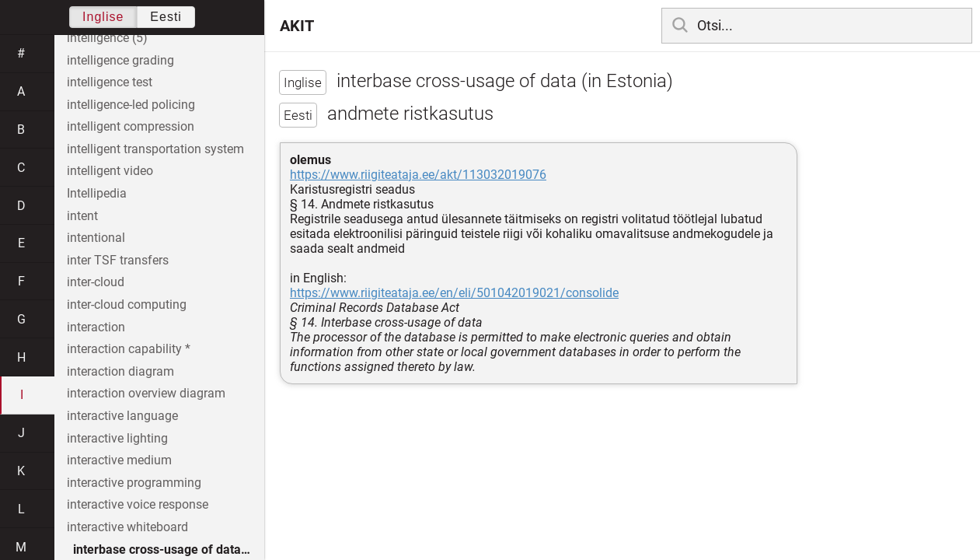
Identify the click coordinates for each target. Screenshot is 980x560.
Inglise (103, 17)
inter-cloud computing (127, 304)
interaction (96, 327)
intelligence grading (120, 60)
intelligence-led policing (131, 105)
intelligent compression (131, 126)
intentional (96, 238)
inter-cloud (96, 282)
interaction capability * (129, 349)
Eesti (166, 17)
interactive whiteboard (127, 527)
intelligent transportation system (155, 149)
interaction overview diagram (146, 393)
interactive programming (134, 483)
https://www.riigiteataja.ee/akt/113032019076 (418, 175)
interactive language (122, 416)
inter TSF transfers (118, 260)
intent (82, 216)
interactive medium (119, 460)
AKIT (297, 26)
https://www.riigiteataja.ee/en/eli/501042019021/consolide (454, 293)
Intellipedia (97, 193)
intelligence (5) (107, 38)
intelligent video (110, 171)
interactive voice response (138, 504)
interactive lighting (117, 438)
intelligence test (110, 82)
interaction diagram (120, 371)
